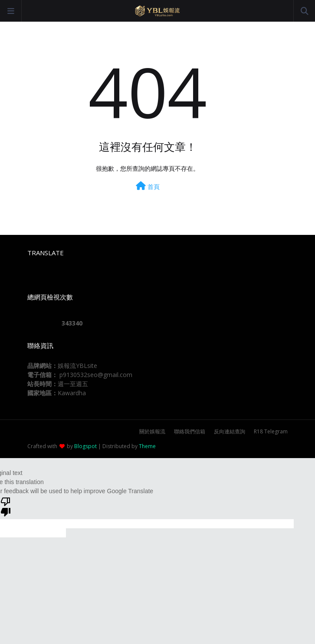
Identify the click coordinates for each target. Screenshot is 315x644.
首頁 (148, 186)
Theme (147, 446)
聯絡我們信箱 (190, 431)
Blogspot (85, 446)
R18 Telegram (271, 431)
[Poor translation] (6, 506)
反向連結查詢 (230, 431)
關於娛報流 (152, 431)
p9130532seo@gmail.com (96, 375)
